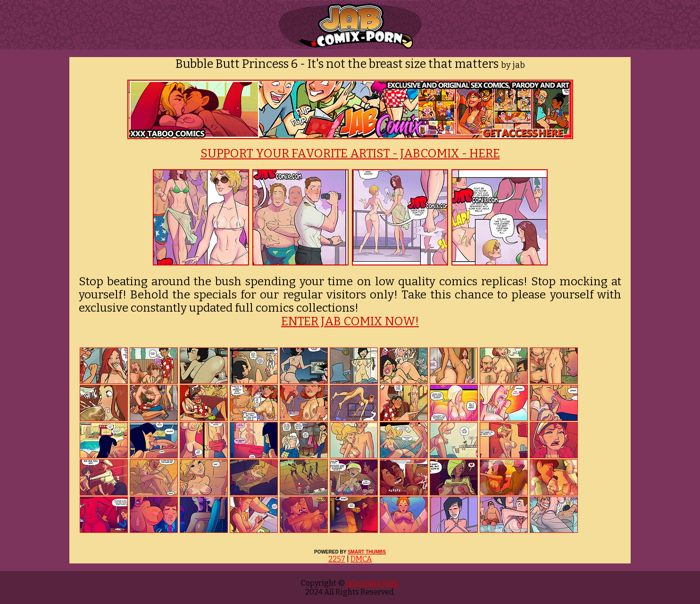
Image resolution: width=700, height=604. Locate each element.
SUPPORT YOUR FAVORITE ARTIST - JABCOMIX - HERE (350, 154)
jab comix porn (372, 583)
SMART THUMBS (367, 552)
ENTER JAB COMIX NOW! (350, 322)
